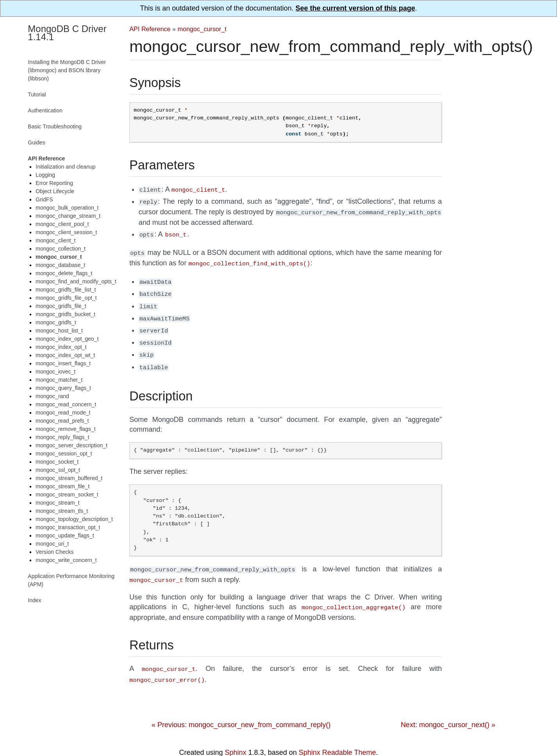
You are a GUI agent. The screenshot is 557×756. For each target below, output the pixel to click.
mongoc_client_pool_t (62, 224)
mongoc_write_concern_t (66, 560)
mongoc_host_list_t (59, 331)
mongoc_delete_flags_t (64, 273)
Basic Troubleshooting (55, 126)
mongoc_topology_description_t (74, 519)
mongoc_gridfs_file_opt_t (66, 298)
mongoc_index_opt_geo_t (67, 339)
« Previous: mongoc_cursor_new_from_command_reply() (241, 710)
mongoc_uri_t (52, 544)
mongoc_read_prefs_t (62, 421)
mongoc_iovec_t (55, 372)
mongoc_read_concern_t (66, 404)
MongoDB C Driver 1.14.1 (67, 33)
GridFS (44, 199)
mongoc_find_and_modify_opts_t (76, 281)
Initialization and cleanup (65, 167)
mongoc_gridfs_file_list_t (66, 290)
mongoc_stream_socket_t (67, 495)
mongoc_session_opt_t (64, 454)
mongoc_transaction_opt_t (68, 527)
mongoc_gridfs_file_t (61, 306)
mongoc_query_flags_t (63, 388)
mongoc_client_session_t (66, 232)
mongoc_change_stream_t (68, 216)
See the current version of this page (355, 8)
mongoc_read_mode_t (63, 413)
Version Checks (54, 552)
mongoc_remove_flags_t (65, 429)
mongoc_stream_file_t (62, 486)
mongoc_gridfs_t (56, 322)
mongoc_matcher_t (59, 380)
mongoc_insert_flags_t (63, 363)
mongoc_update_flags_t (65, 535)
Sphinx (236, 738)
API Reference (150, 29)
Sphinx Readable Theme (337, 738)
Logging (45, 175)
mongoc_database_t (60, 265)
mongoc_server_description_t (71, 445)
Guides (36, 142)
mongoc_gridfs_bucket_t (65, 314)
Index (34, 600)
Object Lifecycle (55, 191)
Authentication (45, 110)
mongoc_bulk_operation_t (67, 208)
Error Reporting (54, 183)
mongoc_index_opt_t (61, 347)
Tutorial (37, 94)
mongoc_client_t (55, 240)
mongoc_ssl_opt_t (58, 470)
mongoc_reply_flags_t (62, 437)
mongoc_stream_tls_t (62, 511)
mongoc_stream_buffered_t (69, 478)
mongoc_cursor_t (202, 29)
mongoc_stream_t (57, 503)
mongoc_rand (52, 396)
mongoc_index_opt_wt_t (65, 355)
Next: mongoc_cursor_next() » (448, 710)
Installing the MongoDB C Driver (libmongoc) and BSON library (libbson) (67, 70)
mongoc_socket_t (57, 462)
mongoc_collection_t (61, 249)
